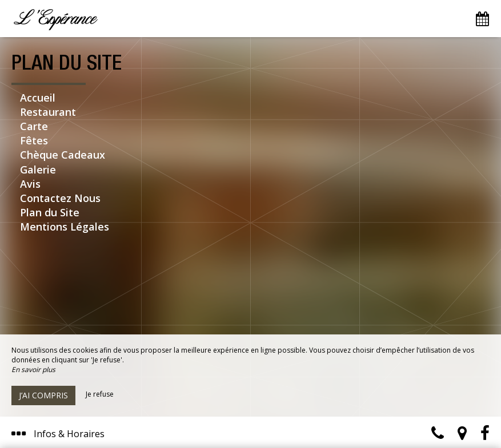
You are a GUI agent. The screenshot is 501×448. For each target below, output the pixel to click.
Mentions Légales (65, 227)
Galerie (38, 169)
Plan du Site (50, 212)
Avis (30, 184)
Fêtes (34, 140)
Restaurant (48, 112)
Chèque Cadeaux (63, 155)
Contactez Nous (60, 198)
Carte (34, 126)
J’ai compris (43, 395)
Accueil (38, 98)
